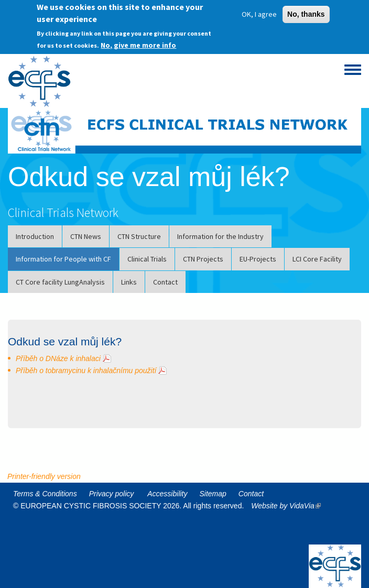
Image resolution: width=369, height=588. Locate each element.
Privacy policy (112, 494)
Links (129, 282)
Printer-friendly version (44, 476)
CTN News (86, 236)
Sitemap (213, 494)
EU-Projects (258, 259)
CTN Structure (139, 236)
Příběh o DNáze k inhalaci (58, 358)
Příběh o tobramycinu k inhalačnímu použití (86, 371)
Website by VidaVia (289, 506)
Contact (165, 282)
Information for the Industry (220, 236)
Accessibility (167, 494)
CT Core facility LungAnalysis (60, 282)
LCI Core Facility (317, 259)
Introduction (35, 236)
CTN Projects (203, 259)
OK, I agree (259, 11)
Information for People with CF (63, 259)
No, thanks (306, 11)
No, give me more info (138, 41)
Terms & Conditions (45, 494)
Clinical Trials (147, 259)
